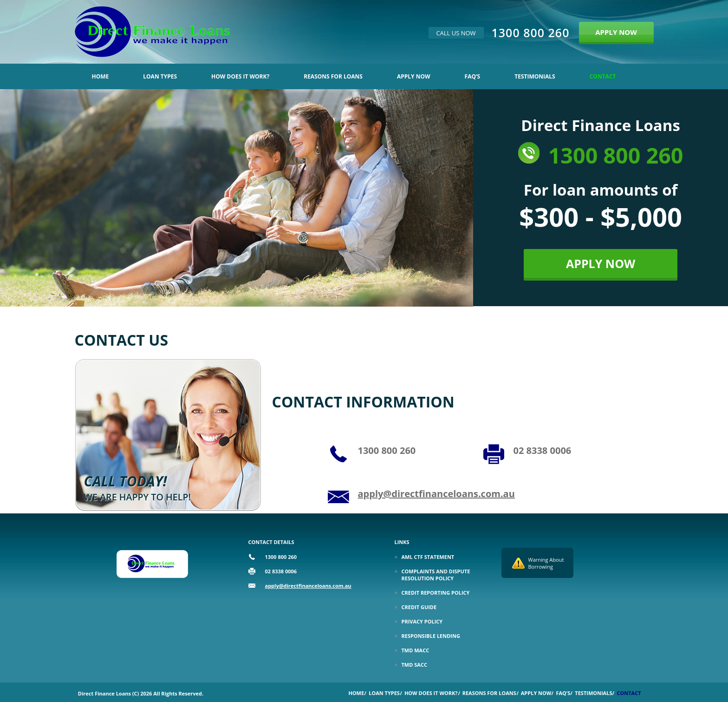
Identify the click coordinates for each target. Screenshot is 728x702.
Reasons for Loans (333, 76)
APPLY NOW (616, 32)
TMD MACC (416, 650)
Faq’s (473, 76)
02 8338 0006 (543, 450)
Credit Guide (419, 607)
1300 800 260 (531, 33)
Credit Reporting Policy (436, 593)
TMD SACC (414, 665)
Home (101, 76)
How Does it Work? (240, 76)
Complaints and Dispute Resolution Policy (436, 575)
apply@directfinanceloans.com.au (436, 494)
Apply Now (414, 76)
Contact (603, 76)
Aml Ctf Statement (428, 557)
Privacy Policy (422, 621)
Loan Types (160, 76)
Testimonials (535, 76)
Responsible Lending (431, 636)
